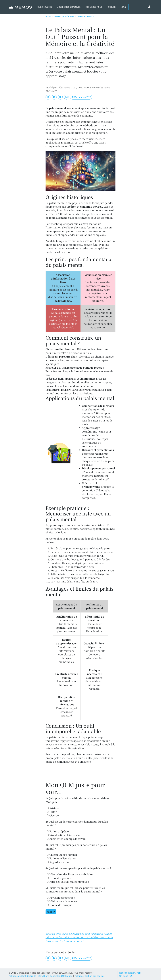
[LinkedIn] (60, 97)
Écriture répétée (58, 831)
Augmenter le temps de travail (66, 839)
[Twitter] (48, 97)
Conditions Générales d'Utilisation (55, 976)
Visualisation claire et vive (64, 835)
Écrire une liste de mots (62, 858)
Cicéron (53, 815)
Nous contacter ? (130, 973)
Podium (111, 7)
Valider (51, 912)
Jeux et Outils (44, 7)
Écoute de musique (59, 905)
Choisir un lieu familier (62, 855)
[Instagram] (66, 97)
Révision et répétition (61, 898)
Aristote (53, 808)
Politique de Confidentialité (22, 976)
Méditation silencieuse (62, 901)
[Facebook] (54, 97)
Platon (52, 812)
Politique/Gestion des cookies (90, 976)
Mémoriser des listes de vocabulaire (70, 874)
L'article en (81, 97)
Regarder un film (58, 862)
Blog (123, 7)
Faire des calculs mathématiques (68, 882)
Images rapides (86, 16)
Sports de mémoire (64, 16)
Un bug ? (126, 976)
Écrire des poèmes (59, 878)
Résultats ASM (94, 7)
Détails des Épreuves (69, 7)
